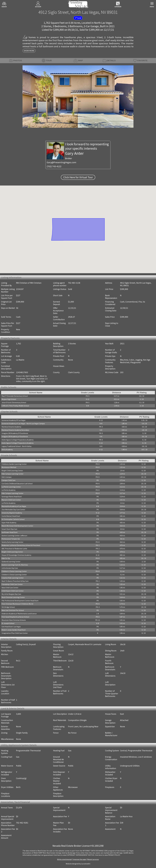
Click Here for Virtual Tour (78, 177)
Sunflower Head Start (10, 532)
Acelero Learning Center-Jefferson (14, 536)
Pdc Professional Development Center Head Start (20, 601)
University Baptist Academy (12, 513)
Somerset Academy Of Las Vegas (14, 420)
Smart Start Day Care (9, 529)
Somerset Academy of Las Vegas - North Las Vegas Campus (23, 423)
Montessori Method (9, 467)
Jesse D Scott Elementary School (14, 402)
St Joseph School (8, 623)
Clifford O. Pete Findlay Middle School (15, 406)
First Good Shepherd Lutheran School (15, 617)
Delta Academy (7, 449)
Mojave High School (9, 399)
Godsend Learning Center (11, 562)
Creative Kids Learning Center (13, 578)
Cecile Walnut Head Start (11, 516)
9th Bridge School (8, 607)
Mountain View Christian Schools (14, 620)
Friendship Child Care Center (12, 584)
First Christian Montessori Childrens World (17, 604)
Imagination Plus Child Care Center (15, 633)
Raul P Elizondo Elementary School (15, 396)
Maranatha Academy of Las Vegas (14, 506)
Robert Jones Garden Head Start (14, 630)
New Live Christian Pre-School (13, 610)
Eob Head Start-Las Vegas (11, 627)
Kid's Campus (7, 477)
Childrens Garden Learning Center (14, 464)
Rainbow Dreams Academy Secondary (15, 430)
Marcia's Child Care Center (11, 500)
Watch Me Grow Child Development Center (17, 526)
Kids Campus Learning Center (13, 474)
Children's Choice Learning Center (14, 571)
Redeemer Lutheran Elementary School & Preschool (21, 545)
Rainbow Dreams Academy (11, 427)
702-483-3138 (74, 283)
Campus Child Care (9, 480)
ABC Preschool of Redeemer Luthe (14, 549)
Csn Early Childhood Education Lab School (17, 484)
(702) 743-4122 (54, 166)
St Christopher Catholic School (13, 519)
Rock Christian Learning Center (13, 597)
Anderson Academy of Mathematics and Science (19, 614)
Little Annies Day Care (10, 568)
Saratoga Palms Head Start (12, 497)
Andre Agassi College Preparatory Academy (18, 440)
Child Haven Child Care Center (13, 591)
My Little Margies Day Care (11, 594)
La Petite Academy (9, 490)
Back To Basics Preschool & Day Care (15, 581)
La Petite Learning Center (11, 487)
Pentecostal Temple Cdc (11, 539)
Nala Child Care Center (10, 588)
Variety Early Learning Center (12, 542)
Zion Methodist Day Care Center (13, 510)
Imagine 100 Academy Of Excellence (15, 433)
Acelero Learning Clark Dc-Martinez (15, 565)
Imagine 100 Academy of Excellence (15, 436)
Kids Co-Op (6, 558)
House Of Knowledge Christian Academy (16, 555)
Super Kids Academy (9, 523)
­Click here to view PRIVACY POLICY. (108, 855)
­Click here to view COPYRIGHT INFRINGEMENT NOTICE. (74, 855)
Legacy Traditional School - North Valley (17, 446)
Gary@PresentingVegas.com (61, 162)
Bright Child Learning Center (12, 471)
